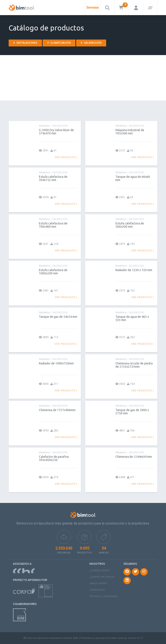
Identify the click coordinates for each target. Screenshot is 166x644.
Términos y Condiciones (104, 596)
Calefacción (91, 43)
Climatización (59, 43)
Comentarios (97, 590)
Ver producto (66, 157)
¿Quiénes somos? (100, 570)
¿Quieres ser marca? (102, 577)
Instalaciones (25, 43)
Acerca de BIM (98, 583)
